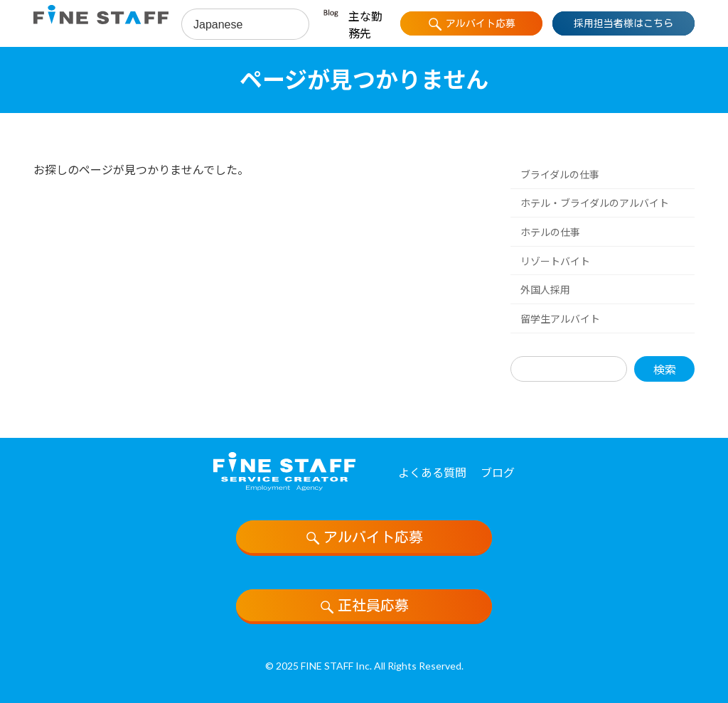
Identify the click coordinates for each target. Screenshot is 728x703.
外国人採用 (545, 290)
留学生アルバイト (560, 319)
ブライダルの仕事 (560, 175)
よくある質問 (432, 472)
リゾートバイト (555, 261)
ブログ (498, 472)
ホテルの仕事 (550, 232)
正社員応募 (364, 606)
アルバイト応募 (364, 538)
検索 (665, 369)
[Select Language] (245, 25)
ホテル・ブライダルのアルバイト (595, 203)
